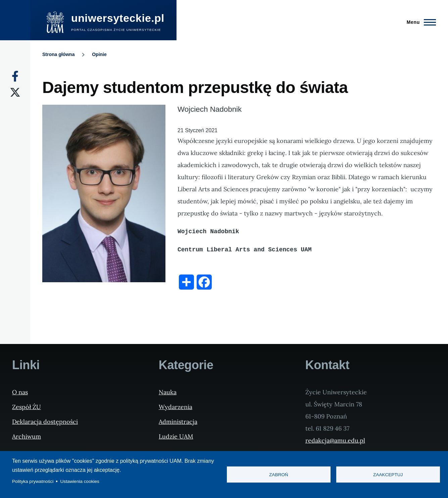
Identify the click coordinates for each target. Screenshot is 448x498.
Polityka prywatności (33, 481)
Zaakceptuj (388, 475)
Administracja (178, 422)
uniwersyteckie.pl (118, 18)
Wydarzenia (176, 407)
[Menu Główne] (419, 22)
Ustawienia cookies (80, 481)
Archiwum (27, 436)
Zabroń (279, 475)
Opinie (99, 54)
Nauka (168, 392)
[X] (15, 92)
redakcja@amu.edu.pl (335, 440)
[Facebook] (15, 76)
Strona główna (58, 54)
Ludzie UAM (176, 436)
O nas (20, 392)
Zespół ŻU (27, 407)
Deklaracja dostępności (45, 422)
